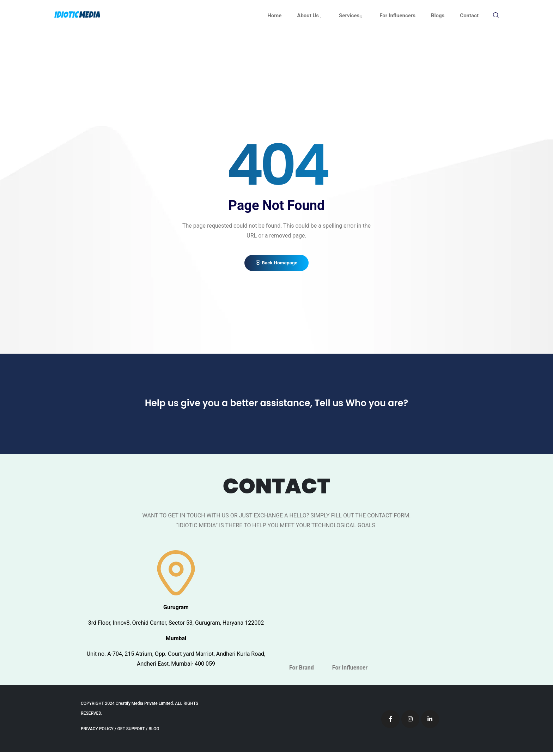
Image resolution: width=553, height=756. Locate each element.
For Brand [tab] (302, 671)
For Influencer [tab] (350, 671)
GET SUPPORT (131, 733)
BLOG (154, 733)
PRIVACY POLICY (97, 733)
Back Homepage (276, 265)
